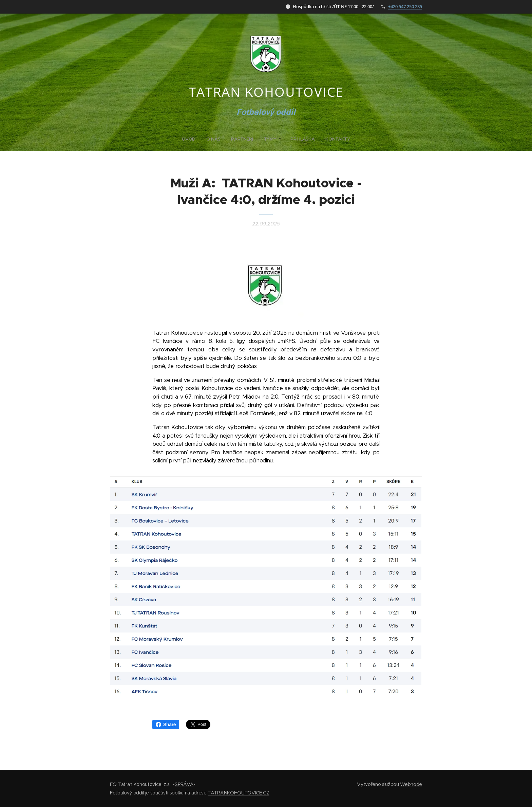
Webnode (411, 784)
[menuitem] (240, 139)
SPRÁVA (184, 784)
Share (166, 725)
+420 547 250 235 (405, 6)
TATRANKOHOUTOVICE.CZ (238, 793)
